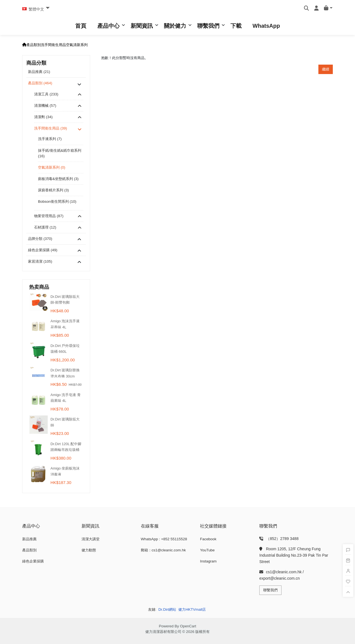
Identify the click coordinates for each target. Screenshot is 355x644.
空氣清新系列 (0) (52, 167)
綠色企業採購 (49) (43, 250)
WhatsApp (266, 26)
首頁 (81, 26)
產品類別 (34, 45)
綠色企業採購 (33, 561)
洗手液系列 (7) (50, 139)
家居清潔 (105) (40, 261)
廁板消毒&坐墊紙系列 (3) (58, 179)
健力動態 (89, 550)
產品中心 (108, 26)
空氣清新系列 (77, 45)
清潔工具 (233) (46, 94)
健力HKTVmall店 (192, 609)
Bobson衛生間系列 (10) (57, 201)
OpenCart (188, 626)
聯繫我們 (208, 26)
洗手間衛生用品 (53, 45)
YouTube (207, 550)
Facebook (208, 539)
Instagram (208, 561)
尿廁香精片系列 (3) (53, 190)
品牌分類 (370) (40, 239)
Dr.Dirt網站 (167, 609)
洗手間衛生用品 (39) (51, 128)
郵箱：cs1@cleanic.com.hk (163, 550)
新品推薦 (29, 539)
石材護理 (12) (45, 227)
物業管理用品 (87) (49, 216)
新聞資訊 (142, 26)
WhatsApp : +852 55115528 (164, 539)
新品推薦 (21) (39, 72)
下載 (236, 26)
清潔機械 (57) (45, 106)
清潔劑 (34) (43, 117)
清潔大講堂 (91, 539)
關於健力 (175, 26)
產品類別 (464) (40, 83)
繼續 (326, 69)
